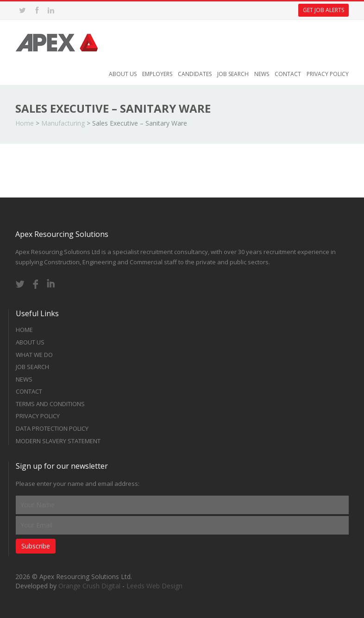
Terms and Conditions (50, 404)
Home (25, 123)
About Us (123, 74)
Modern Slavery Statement (58, 441)
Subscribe (36, 546)
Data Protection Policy (52, 428)
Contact (288, 74)
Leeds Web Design (154, 586)
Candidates (195, 74)
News (262, 74)
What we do (34, 355)
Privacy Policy (328, 74)
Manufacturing (63, 123)
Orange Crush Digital (89, 586)
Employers (157, 74)
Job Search (233, 74)
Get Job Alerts (323, 10)
